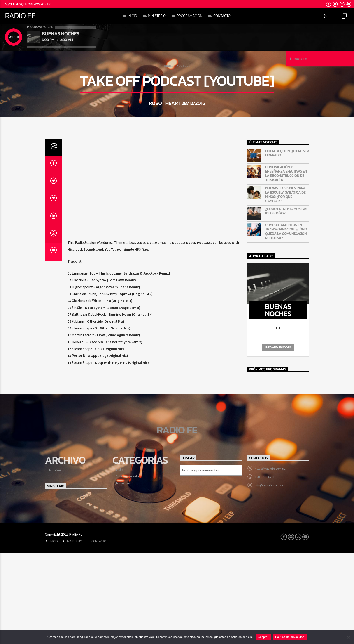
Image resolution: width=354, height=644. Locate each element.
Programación (189, 16)
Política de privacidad (290, 637)
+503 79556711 (265, 568)
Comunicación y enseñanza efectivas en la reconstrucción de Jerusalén (286, 265)
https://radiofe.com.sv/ (271, 560)
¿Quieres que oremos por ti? (27, 4)
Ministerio (157, 16)
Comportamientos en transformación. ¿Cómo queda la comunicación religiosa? (286, 323)
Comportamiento (127, 568)
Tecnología (123, 574)
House (169, 112)
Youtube (184, 112)
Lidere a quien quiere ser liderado (287, 244)
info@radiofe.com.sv (269, 577)
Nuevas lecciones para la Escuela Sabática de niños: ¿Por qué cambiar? (285, 286)
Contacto (222, 16)
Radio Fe (20, 16)
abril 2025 (55, 561)
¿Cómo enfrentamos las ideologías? (286, 302)
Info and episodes (278, 439)
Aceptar (263, 637)
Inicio (132, 16)
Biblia (119, 561)
